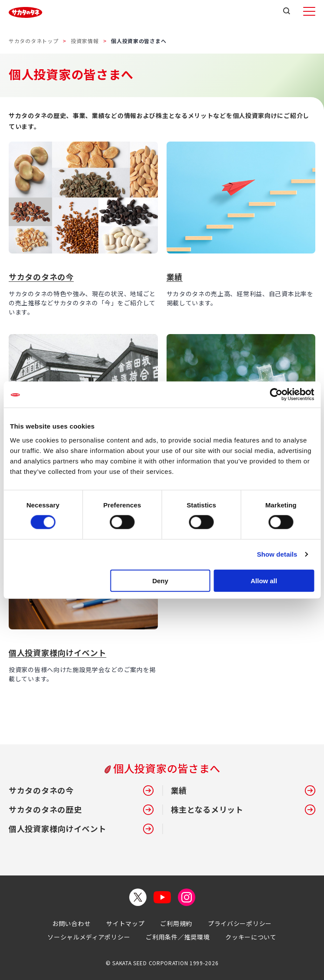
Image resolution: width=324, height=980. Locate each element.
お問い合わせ (71, 923)
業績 (175, 277)
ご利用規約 (176, 923)
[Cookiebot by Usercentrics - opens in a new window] (276, 395)
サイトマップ (125, 923)
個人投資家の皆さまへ (167, 768)
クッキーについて (251, 937)
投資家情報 (85, 41)
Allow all (264, 580)
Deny (160, 580)
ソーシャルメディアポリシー (89, 937)
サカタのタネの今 (41, 277)
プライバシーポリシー (240, 923)
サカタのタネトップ (33, 41)
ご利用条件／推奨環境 (178, 937)
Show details (277, 554)
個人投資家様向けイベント (57, 652)
